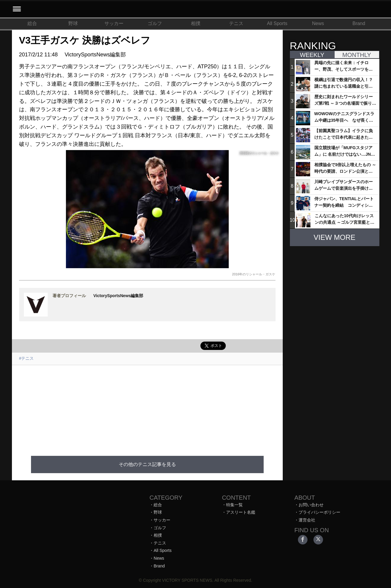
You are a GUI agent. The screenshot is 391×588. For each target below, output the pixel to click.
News (318, 23)
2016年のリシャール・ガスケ (254, 274)
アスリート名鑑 (241, 512)
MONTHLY (357, 55)
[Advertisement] (147, 407)
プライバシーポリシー (319, 512)
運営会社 (307, 520)
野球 (73, 23)
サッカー (114, 23)
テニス (236, 23)
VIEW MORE (334, 237)
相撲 (196, 23)
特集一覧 (234, 505)
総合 (32, 23)
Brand (359, 23)
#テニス (27, 358)
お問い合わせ (311, 505)
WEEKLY (312, 55)
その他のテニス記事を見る (147, 464)
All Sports (277, 23)
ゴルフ (155, 23)
